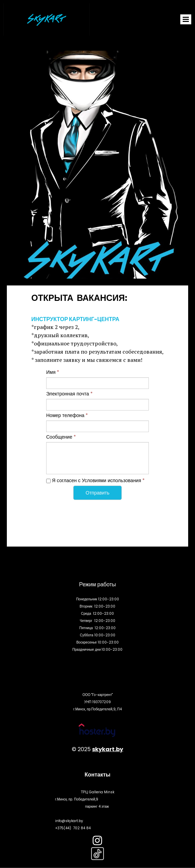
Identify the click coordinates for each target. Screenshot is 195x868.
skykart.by (108, 749)
